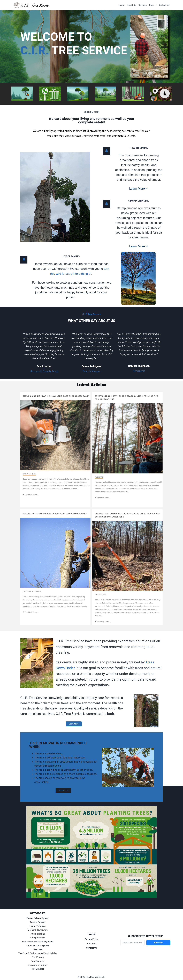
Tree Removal (38, 961)
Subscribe (158, 943)
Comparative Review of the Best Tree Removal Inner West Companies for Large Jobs (127, 515)
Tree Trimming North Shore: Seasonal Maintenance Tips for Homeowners (126, 398)
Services (143, 5)
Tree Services (101, 595)
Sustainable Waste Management (38, 942)
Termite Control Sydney (38, 946)
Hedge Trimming (38, 926)
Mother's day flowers (38, 930)
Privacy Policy (92, 939)
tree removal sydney (32, 592)
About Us (132, 5)
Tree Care (99, 477)
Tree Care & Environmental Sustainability (38, 953)
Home (121, 5)
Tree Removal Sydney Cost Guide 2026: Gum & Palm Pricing (55, 514)
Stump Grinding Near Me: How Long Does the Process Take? (56, 396)
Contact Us (164, 5)
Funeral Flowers (38, 922)
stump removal (38, 938)
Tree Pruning (38, 957)
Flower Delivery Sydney (38, 918)
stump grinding (29, 474)
